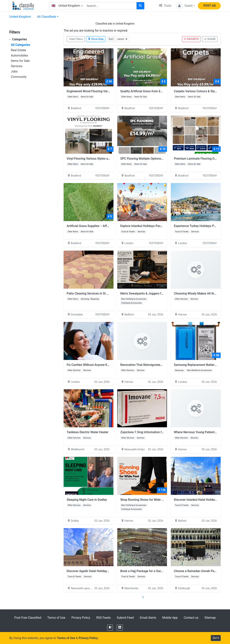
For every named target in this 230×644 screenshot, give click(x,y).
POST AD (210, 6)
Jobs (14, 71)
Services (17, 66)
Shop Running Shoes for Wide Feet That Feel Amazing (157, 500)
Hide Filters (76, 39)
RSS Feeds (104, 618)
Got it (216, 638)
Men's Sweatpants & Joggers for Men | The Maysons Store (160, 293)
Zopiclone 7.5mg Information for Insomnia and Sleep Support (162, 432)
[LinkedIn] (120, 628)
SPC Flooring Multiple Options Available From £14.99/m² (159, 159)
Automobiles (19, 55)
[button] (185, 6)
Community (19, 77)
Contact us (191, 618)
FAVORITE (191, 39)
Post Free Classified (28, 618)
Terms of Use (56, 618)
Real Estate (18, 50)
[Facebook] (110, 628)
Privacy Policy (81, 618)
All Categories (20, 45)
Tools (165, 6)
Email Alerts (148, 618)
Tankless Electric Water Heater (87, 432)
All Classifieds (47, 17)
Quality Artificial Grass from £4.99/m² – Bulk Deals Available (161, 91)
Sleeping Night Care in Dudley (87, 500)
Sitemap (210, 618)
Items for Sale (20, 61)
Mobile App (170, 618)
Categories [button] (18, 39)
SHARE (210, 39)
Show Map (96, 39)
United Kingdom (20, 17)
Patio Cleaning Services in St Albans (91, 293)
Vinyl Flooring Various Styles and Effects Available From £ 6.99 (109, 159)
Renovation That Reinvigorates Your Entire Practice (155, 365)
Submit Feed (125, 618)
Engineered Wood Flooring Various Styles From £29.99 (104, 91)
